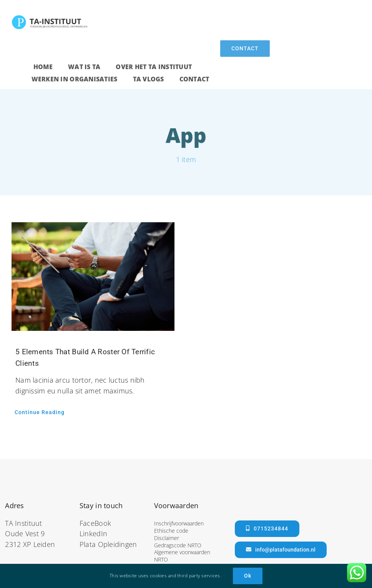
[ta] (50, 18)
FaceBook (95, 523)
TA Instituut (23, 523)
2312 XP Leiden (30, 544)
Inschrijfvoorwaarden (179, 523)
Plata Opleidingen (108, 544)
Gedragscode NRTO (178, 545)
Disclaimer (167, 538)
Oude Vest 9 (25, 533)
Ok (248, 576)
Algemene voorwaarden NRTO (182, 556)
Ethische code (171, 531)
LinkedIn (93, 533)
